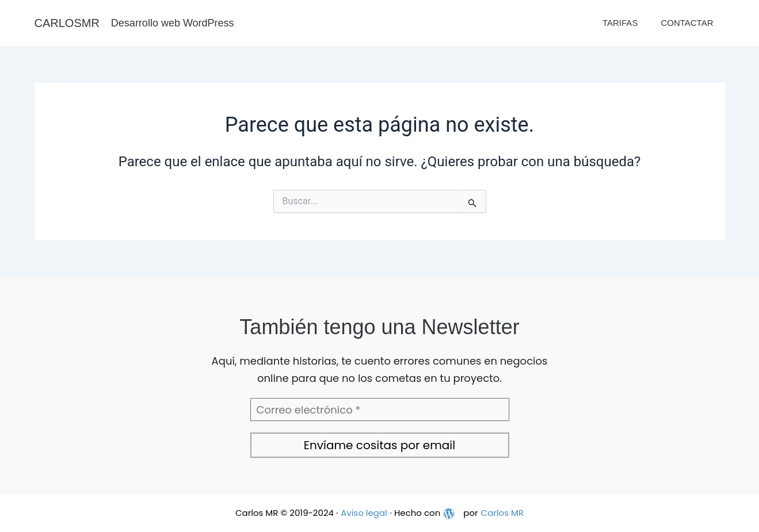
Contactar (687, 23)
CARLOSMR (67, 23)
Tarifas (620, 23)
